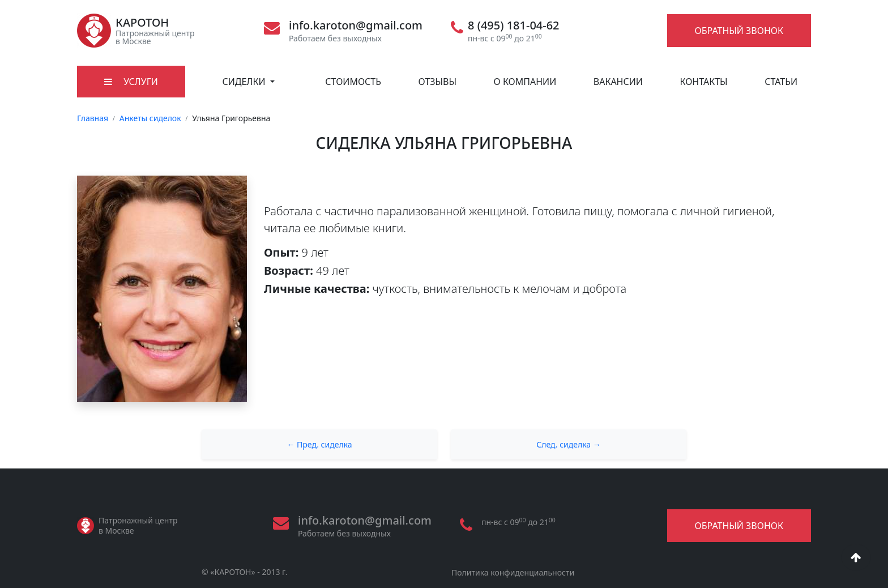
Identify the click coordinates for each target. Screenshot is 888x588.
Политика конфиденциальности (513, 572)
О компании (525, 82)
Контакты (703, 82)
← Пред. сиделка (319, 444)
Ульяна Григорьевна (231, 118)
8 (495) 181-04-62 (514, 25)
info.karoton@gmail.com (356, 25)
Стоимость (353, 82)
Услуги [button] (131, 82)
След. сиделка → (569, 444)
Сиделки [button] (245, 82)
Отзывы (437, 82)
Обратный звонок (739, 31)
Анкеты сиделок (150, 118)
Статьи (781, 82)
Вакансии (618, 82)
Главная (93, 118)
